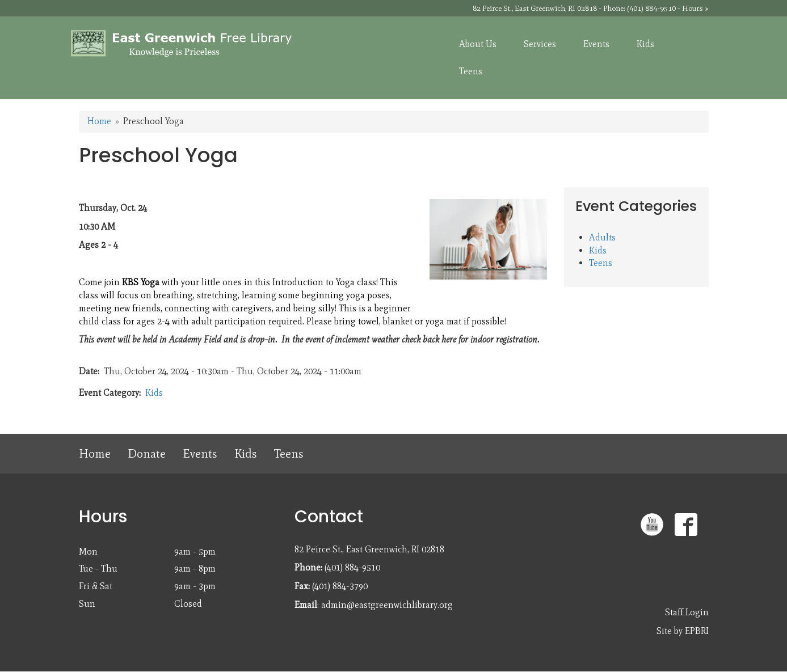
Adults (602, 237)
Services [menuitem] (540, 44)
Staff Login (687, 612)
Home (99, 121)
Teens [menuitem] (471, 71)
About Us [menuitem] (478, 44)
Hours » (695, 8)
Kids (154, 393)
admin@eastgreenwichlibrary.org (387, 605)
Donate (147, 453)
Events (200, 453)
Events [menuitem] (596, 44)
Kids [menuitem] (645, 44)
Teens (601, 263)
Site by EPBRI (683, 631)
